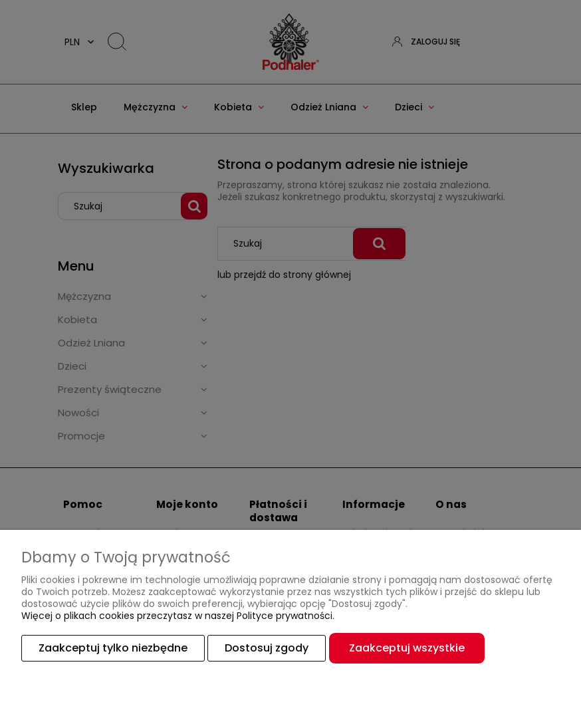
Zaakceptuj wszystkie (407, 648)
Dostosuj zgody (267, 648)
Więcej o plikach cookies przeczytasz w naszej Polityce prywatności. (178, 616)
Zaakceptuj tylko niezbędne (113, 648)
